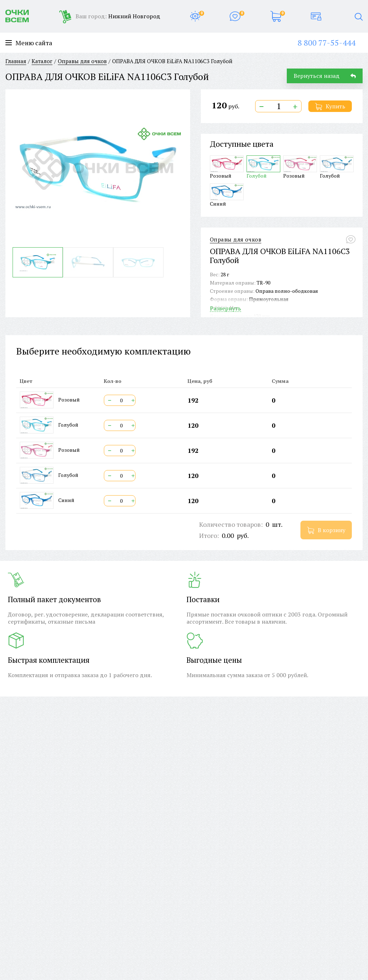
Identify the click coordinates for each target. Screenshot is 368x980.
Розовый (227, 167)
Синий (227, 195)
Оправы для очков (236, 240)
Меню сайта (29, 43)
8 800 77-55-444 (326, 43)
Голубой (263, 167)
